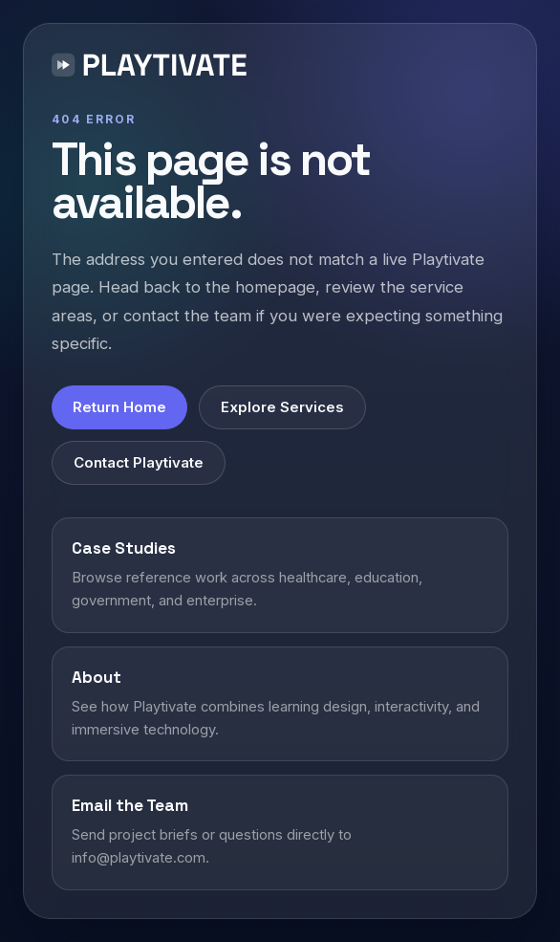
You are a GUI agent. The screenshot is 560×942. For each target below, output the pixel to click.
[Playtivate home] (153, 68)
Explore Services (282, 407)
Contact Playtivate (139, 462)
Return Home (119, 407)
